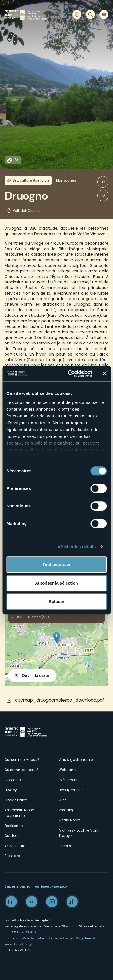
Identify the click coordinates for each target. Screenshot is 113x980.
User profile (77, 14)
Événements (69, 780)
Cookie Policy (16, 800)
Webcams (68, 770)
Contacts (13, 780)
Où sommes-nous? (21, 770)
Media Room (70, 820)
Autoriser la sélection (56, 583)
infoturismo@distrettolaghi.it (27, 938)
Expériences (15, 826)
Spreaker (72, 902)
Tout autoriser (57, 564)
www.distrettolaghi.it (21, 944)
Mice (63, 800)
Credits (65, 846)
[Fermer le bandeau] (105, 374)
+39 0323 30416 (23, 932)
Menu (104, 14)
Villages (10, 39)
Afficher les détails (77, 547)
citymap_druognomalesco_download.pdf (60, 700)
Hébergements (71, 790)
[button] (56, 638)
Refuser (57, 601)
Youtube (52, 902)
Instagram (32, 902)
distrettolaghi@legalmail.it (75, 938)
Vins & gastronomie (76, 760)
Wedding (67, 810)
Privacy (11, 790)
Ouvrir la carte (36, 675)
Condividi (103, 182)
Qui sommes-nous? (22, 760)
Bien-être (12, 856)
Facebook (11, 902)
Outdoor (12, 836)
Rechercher (90, 14)
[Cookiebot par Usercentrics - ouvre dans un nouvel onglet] (69, 374)
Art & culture (15, 846)
